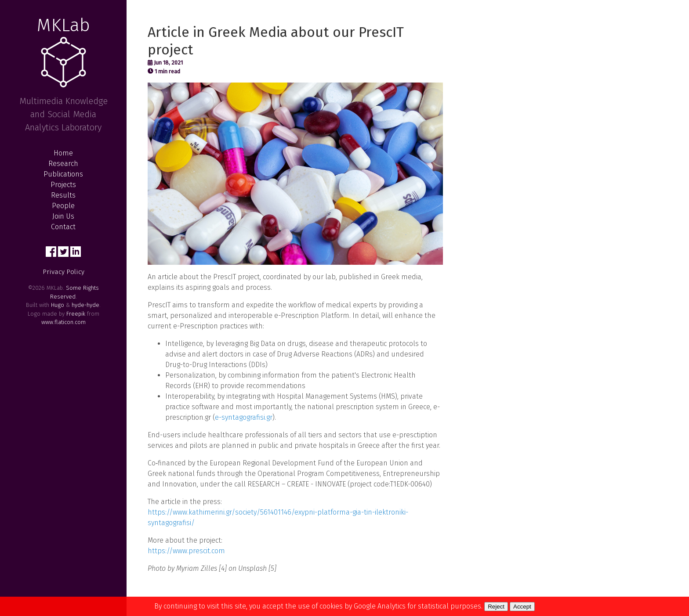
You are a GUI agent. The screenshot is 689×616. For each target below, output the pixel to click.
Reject (496, 607)
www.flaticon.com (63, 322)
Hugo (58, 305)
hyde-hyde (85, 305)
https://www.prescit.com (186, 551)
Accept (522, 607)
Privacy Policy (63, 272)
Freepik (76, 314)
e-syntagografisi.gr (244, 417)
